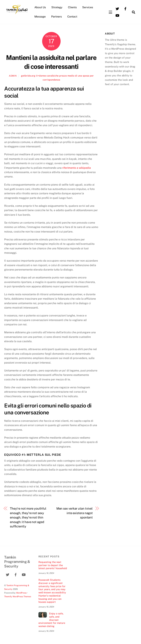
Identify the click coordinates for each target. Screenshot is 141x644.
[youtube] (117, 15)
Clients (72, 7)
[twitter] (117, 8)
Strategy (57, 7)
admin (13, 76)
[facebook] (125, 8)
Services (88, 7)
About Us (40, 7)
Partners (56, 17)
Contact (72, 17)
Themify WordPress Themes (18, 596)
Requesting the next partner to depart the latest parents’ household (53, 565)
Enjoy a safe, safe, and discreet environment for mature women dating (52, 620)
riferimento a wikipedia (77, 168)
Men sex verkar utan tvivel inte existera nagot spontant (75, 513)
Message (40, 17)
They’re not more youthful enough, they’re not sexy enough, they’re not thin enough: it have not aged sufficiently (28, 517)
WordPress (21, 593)
